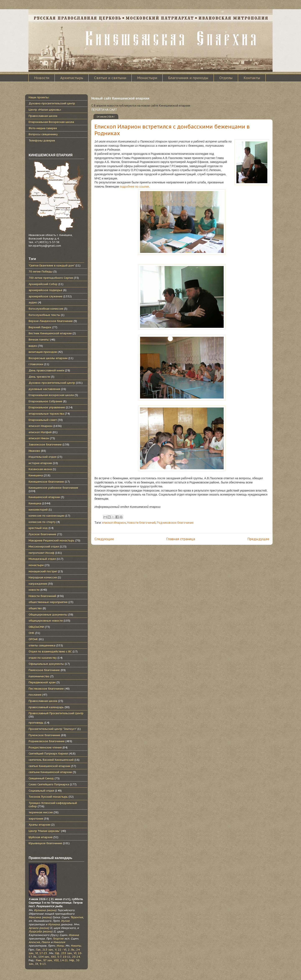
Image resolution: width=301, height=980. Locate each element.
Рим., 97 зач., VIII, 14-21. (52, 960)
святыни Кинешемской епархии (50, 772)
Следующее (104, 539)
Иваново (34, 451)
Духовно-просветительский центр (52, 103)
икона (52, 910)
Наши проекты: (39, 97)
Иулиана (40, 910)
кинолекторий (38, 510)
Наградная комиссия (43, 577)
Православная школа (43, 116)
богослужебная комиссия (46, 309)
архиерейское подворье (45, 290)
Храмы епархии (40, 825)
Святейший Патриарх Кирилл (48, 754)
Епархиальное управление (47, 407)
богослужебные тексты (44, 315)
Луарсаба (35, 931)
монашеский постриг (43, 571)
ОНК (31, 633)
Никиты (76, 946)
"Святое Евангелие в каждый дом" (52, 265)
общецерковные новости (46, 621)
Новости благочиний (141, 523)
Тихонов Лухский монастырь (48, 797)
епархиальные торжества (46, 414)
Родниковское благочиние (175, 523)
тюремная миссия (41, 812)
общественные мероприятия (48, 602)
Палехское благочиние (44, 670)
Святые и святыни (110, 78)
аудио (33, 302)
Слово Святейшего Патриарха (49, 784)
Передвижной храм (42, 682)
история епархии (40, 463)
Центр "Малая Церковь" (44, 831)
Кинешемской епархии (44, 497)
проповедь (36, 723)
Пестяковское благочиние (46, 689)
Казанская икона (40, 469)
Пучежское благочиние (44, 735)
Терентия (77, 917)
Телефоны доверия (42, 141)
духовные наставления (44, 389)
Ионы (60, 946)
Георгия (58, 939)
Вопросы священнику (43, 134)
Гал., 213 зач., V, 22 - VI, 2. (53, 950)
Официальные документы (46, 664)
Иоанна (74, 935)
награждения (38, 584)
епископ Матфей (40, 432)
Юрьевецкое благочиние (45, 843)
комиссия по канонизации (47, 516)
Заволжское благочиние (45, 445)
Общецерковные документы (48, 615)
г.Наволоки (36, 364)
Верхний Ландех (40, 327)
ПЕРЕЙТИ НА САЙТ (104, 110)
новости (34, 590)
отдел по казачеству (43, 658)
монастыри (36, 565)
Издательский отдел (43, 457)
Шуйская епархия (41, 837)
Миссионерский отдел (44, 547)
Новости (42, 78)
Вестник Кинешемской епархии (50, 333)
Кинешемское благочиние (46, 482)
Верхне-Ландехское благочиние (51, 321)
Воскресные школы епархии (48, 358)
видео (33, 346)
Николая (59, 942)
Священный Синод (41, 778)
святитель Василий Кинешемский (51, 760)
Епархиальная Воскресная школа (51, 122)
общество (35, 608)
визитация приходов (43, 352)
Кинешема (36, 475)
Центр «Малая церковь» (45, 110)
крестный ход (38, 528)
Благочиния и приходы (188, 78)
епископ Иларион (114, 523)
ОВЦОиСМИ (36, 627)
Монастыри (147, 78)
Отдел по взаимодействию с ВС (50, 651)
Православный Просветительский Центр (56, 713)
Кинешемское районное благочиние (53, 488)
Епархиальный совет (43, 420)
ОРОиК (33, 639)
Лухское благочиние (42, 534)
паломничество (39, 676)
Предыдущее (258, 539)
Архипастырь (72, 78)
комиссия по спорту (42, 522)
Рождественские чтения (45, 747)
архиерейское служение (46, 296)
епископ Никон (39, 438)
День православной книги (46, 370)
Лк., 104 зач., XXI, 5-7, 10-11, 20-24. (57, 957)
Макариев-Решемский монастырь (52, 540)
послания (35, 695)
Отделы (226, 78)
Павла (46, 942)
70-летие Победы (41, 272)
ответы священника (42, 645)
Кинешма (35, 503)
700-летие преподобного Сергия (51, 278)
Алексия (34, 942)
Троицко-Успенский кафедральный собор (53, 805)
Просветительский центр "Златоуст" (53, 729)
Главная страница (181, 539)
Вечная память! (39, 340)
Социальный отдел (41, 791)
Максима (35, 917)
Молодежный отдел (42, 559)
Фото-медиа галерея (43, 128)
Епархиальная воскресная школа (51, 395)
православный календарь (46, 707)
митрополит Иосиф (41, 553)
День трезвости (39, 377)
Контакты (252, 78)
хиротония (36, 819)
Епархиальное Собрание (45, 401)
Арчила (34, 928)
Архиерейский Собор (43, 284)
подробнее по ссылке (134, 187)
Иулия (65, 921)
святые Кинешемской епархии (49, 766)
